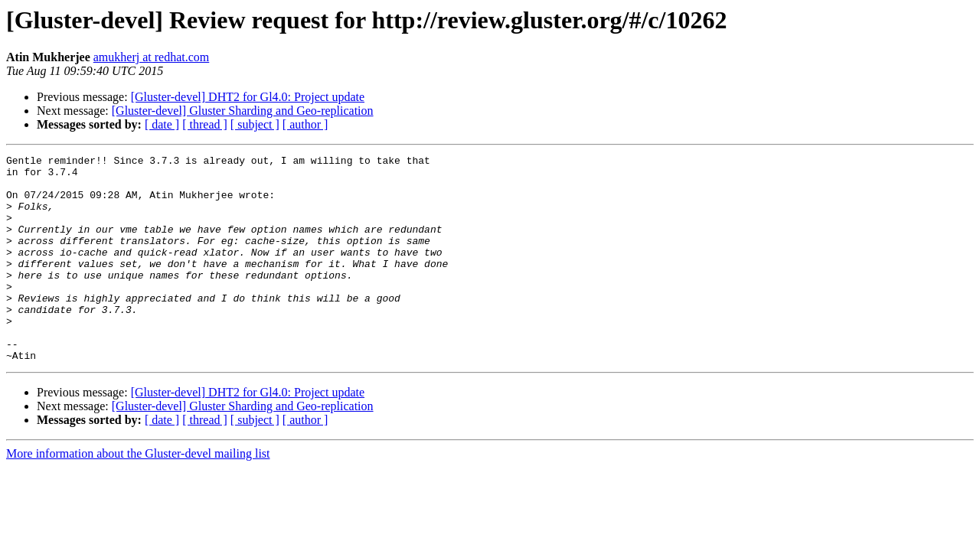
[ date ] (162, 124)
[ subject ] (255, 124)
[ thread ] (205, 124)
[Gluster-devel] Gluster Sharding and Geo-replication (243, 111)
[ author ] (305, 124)
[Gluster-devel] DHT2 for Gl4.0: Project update (248, 97)
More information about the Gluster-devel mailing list (138, 495)
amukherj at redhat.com (152, 57)
